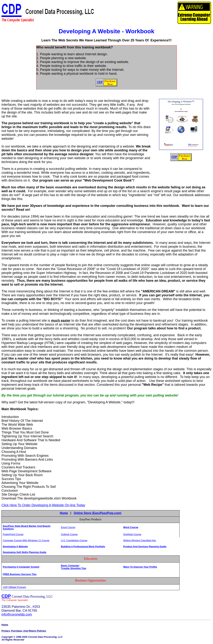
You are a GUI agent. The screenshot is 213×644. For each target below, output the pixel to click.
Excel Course (68, 527)
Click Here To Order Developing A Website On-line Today (43, 505)
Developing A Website (15, 546)
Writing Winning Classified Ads (140, 540)
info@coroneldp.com (17, 614)
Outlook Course (69, 534)
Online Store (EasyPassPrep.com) (98, 513)
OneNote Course (132, 534)
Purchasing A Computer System (21, 567)
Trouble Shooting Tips (74, 568)
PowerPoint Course (13, 534)
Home (64, 513)
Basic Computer (70, 566)
